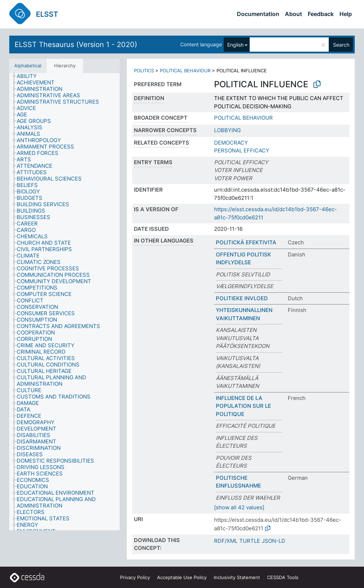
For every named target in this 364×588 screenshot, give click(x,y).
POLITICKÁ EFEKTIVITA (246, 242)
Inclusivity (237, 577)
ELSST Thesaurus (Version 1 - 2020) (76, 45)
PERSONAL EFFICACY (242, 150)
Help (346, 14)
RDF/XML (226, 541)
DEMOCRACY (231, 143)
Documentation (258, 14)
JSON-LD (274, 541)
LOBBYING (227, 130)
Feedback (321, 14)
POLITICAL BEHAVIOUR (185, 71)
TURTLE (250, 541)
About (293, 14)
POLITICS (144, 71)
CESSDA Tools (283, 577)
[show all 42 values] (239, 507)
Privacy (135, 577)
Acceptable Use (182, 577)
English (235, 45)
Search (341, 45)
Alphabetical (28, 66)
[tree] (64, 302)
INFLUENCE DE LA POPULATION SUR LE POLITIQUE (243, 406)
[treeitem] (30, 76)
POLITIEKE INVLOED (242, 298)
